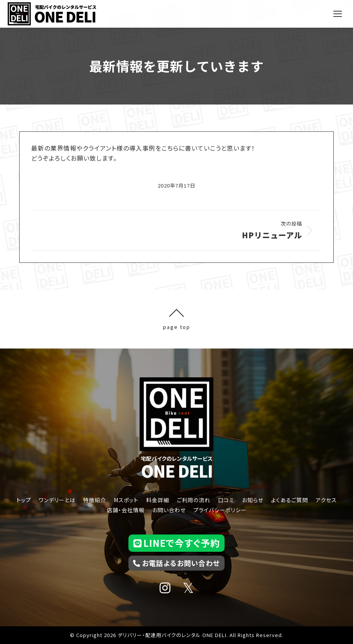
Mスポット (126, 500)
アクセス (326, 500)
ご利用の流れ (194, 500)
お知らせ (253, 500)
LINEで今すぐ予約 (177, 543)
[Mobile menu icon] (338, 14)
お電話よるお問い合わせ (176, 563)
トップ (24, 500)
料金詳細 (158, 500)
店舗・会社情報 (126, 510)
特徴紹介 (95, 500)
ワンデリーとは (57, 500)
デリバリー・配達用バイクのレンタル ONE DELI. (173, 635)
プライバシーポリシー (220, 510)
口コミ (226, 500)
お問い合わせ (169, 510)
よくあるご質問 (290, 500)
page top (177, 319)
